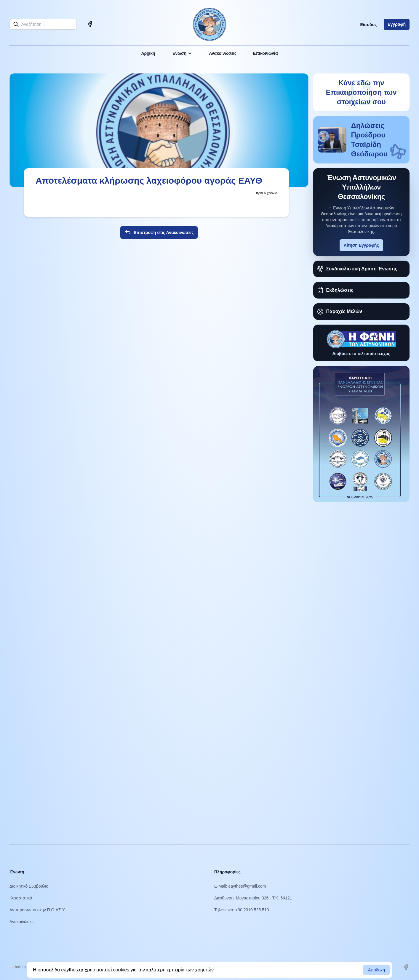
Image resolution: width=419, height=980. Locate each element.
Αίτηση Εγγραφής (361, 245)
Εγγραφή (397, 24)
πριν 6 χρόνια (267, 193)
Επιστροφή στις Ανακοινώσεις (159, 232)
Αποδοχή (376, 970)
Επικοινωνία (266, 53)
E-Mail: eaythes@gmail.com (240, 886)
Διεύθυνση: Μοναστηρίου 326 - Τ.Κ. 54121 (253, 898)
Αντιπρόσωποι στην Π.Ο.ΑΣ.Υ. (37, 910)
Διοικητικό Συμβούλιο (29, 886)
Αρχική (148, 53)
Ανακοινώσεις (223, 53)
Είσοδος (369, 25)
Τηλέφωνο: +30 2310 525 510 (242, 910)
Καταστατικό (21, 898)
